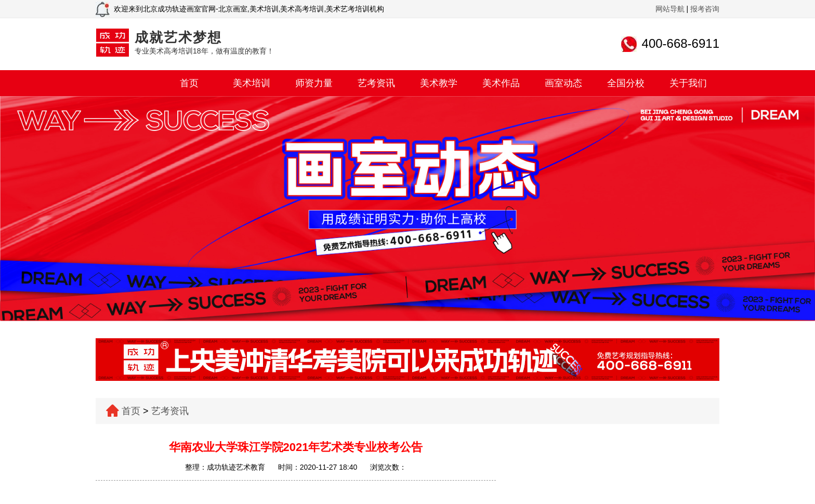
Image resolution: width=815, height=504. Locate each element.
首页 (189, 83)
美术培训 (252, 83)
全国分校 (626, 83)
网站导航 (670, 9)
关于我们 (688, 83)
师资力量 (314, 83)
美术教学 (439, 83)
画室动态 (563, 83)
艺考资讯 (376, 83)
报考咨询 (705, 9)
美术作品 (501, 83)
